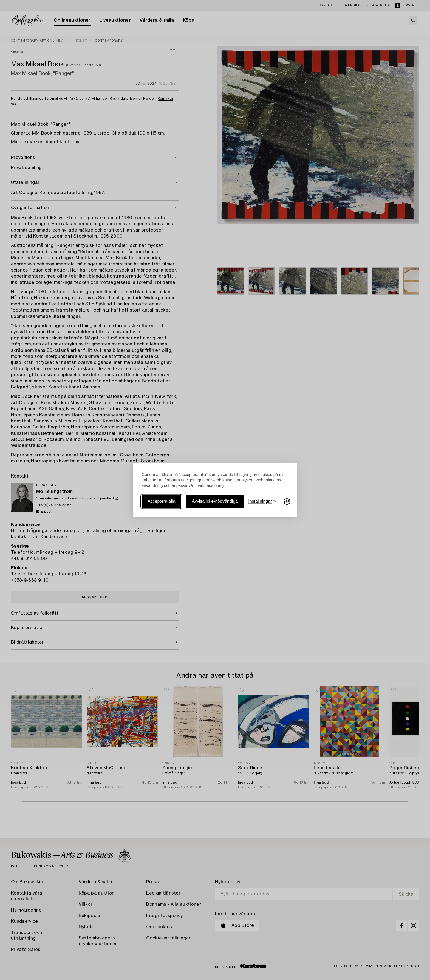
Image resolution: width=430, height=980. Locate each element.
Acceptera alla (161, 502)
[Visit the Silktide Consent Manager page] (287, 502)
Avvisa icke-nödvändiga (215, 502)
